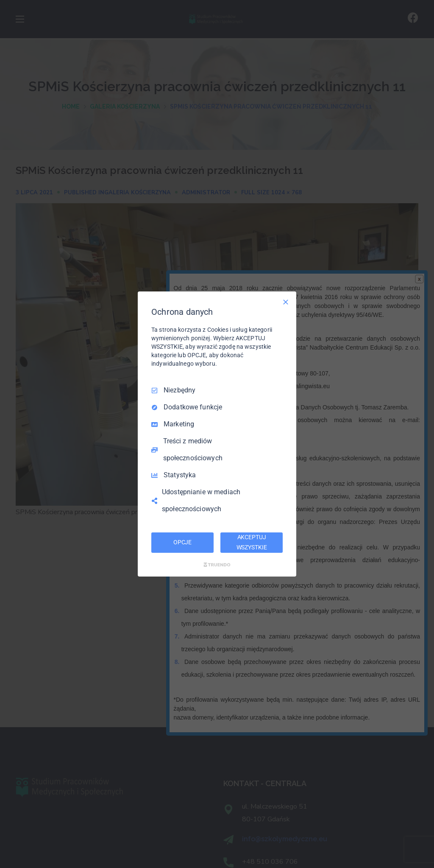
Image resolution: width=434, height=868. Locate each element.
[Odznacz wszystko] (286, 302)
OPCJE (182, 542)
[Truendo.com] (217, 565)
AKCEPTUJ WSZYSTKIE (252, 542)
